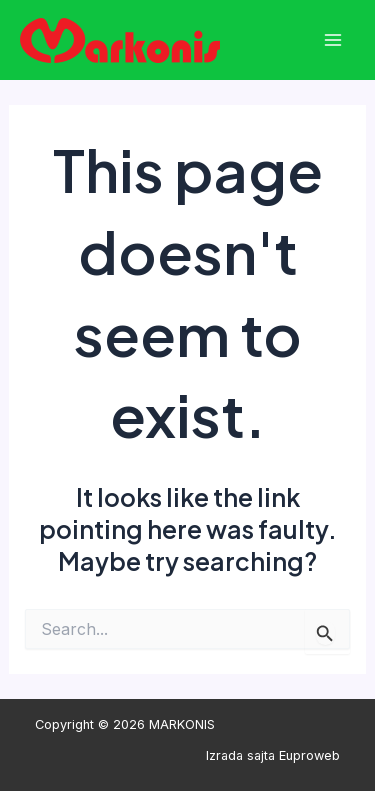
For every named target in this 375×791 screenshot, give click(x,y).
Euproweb (309, 755)
